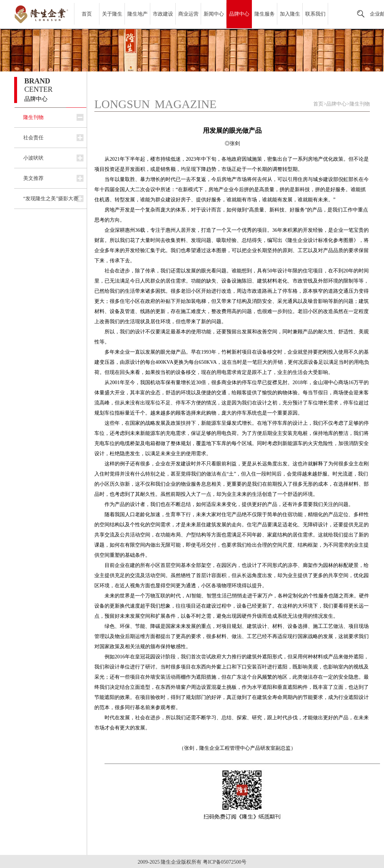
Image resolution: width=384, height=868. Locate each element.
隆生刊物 (33, 117)
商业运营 (188, 14)
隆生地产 (138, 14)
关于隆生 (112, 14)
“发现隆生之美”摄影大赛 (51, 199)
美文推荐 (33, 178)
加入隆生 (290, 14)
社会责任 (33, 138)
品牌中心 (239, 14)
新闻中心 (214, 14)
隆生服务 (265, 14)
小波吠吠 (33, 158)
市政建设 (163, 14)
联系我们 (315, 14)
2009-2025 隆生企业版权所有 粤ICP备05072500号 (192, 862)
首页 (87, 14)
